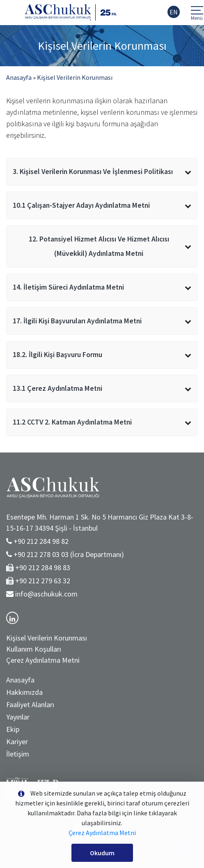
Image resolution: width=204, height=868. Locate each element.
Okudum (102, 853)
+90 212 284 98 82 (41, 541)
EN (174, 12)
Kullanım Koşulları (34, 649)
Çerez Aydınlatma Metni (43, 660)
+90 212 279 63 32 (43, 581)
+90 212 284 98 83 (43, 567)
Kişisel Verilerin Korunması (75, 77)
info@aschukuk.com (46, 594)
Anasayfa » (21, 77)
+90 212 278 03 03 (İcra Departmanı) (69, 554)
